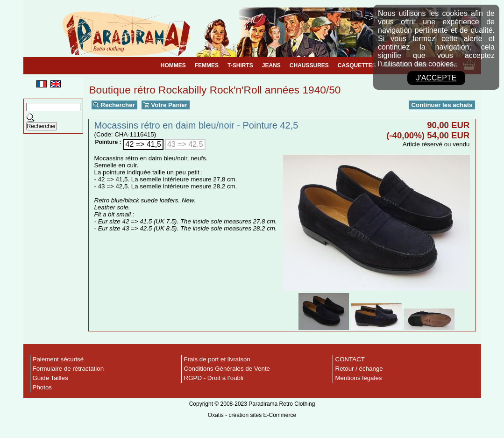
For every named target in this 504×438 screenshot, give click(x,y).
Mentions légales (359, 378)
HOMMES (173, 65)
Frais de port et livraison (217, 359)
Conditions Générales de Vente (227, 369)
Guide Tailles (50, 378)
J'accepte (437, 78)
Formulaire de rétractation (68, 369)
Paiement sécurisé (58, 359)
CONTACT (350, 359)
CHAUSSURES (309, 65)
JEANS (271, 65)
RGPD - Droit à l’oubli (214, 378)
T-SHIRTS (240, 65)
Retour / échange (359, 369)
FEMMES (207, 65)
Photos (43, 387)
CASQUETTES (357, 65)
